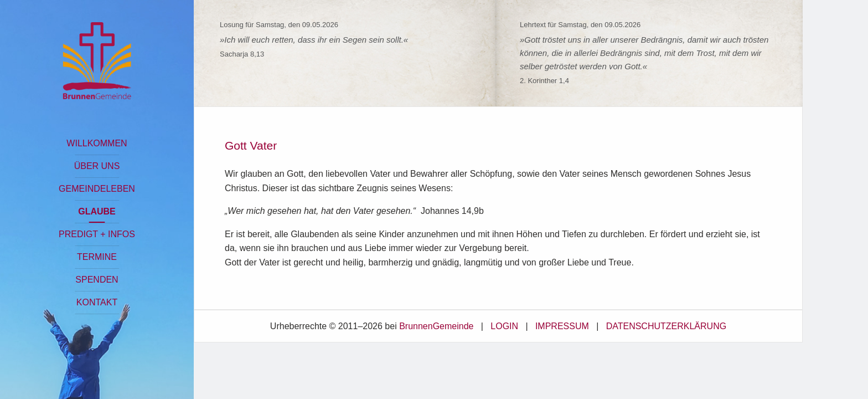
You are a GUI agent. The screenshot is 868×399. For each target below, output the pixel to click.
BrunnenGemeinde (436, 326)
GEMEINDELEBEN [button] (97, 189)
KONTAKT (97, 302)
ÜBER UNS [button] (97, 166)
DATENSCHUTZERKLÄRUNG (666, 326)
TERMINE (97, 257)
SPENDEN (97, 280)
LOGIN (504, 326)
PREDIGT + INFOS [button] (97, 234)
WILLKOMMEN (97, 143)
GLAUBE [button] (97, 211)
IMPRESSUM (562, 326)
